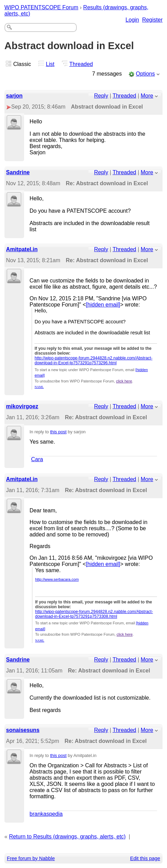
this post (59, 432)
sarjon (14, 96)
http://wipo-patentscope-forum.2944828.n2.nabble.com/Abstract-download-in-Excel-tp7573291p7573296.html (93, 360)
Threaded (81, 64)
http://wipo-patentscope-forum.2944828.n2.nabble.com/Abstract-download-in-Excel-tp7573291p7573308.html (94, 614)
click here (124, 381)
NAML (39, 387)
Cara (37, 459)
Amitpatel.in (22, 249)
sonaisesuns (23, 730)
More (147, 96)
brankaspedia (46, 814)
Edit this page (145, 858)
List (50, 64)
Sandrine (18, 172)
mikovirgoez (22, 406)
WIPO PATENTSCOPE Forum (41, 7)
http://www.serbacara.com (57, 579)
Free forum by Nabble (31, 858)
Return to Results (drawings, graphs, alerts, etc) (67, 837)
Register (153, 20)
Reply (101, 96)
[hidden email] (103, 305)
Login (132, 20)
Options (145, 74)
